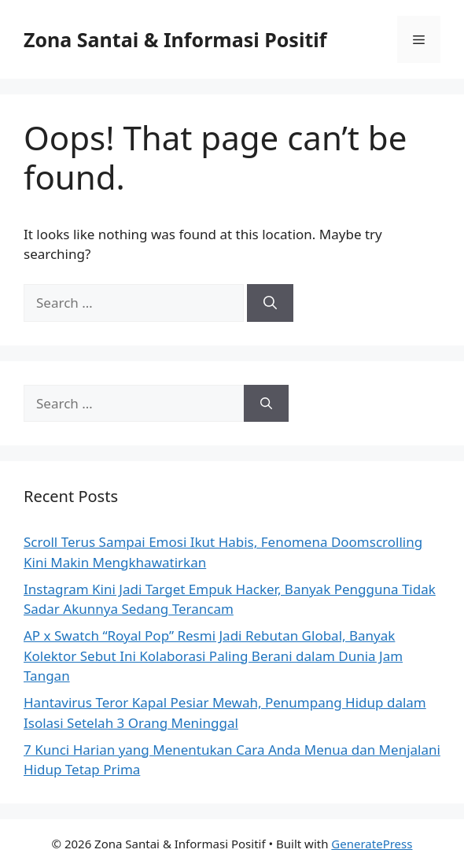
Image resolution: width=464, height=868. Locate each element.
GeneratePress (372, 844)
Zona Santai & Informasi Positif (175, 39)
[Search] (270, 303)
